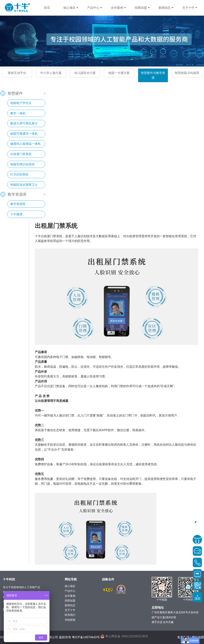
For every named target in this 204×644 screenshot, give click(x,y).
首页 (47, 8)
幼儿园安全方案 (85, 73)
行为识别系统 (19, 174)
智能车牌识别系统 (22, 164)
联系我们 (70, 615)
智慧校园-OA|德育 (187, 73)
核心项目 (71, 8)
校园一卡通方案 (119, 73)
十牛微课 (16, 214)
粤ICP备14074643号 (86, 637)
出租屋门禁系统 (21, 154)
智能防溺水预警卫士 (24, 185)
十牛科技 (17, 8)
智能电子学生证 (21, 103)
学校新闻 (70, 620)
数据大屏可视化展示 (24, 123)
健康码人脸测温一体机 (25, 144)
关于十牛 (190, 8)
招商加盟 (142, 8)
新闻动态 (166, 8)
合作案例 (118, 8)
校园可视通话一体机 (24, 134)
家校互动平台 (17, 73)
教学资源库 (17, 194)
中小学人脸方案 (51, 73)
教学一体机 (18, 113)
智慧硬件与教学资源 (153, 75)
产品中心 (94, 8)
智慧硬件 (15, 93)
